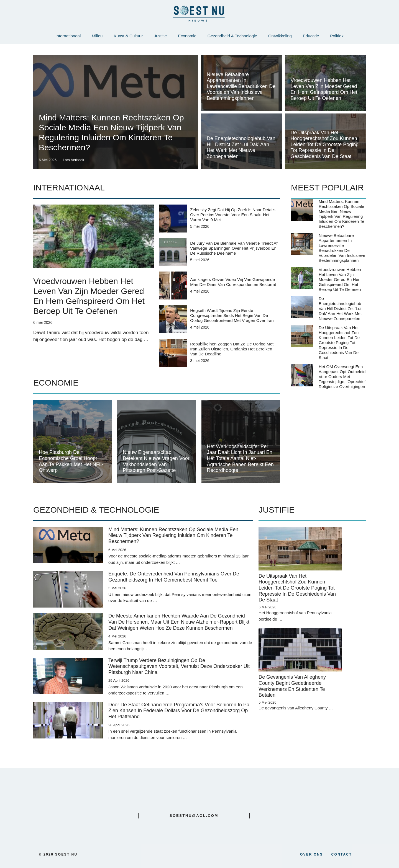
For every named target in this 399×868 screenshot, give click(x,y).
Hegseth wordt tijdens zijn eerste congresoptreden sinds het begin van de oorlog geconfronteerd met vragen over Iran (232, 315)
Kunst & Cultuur (128, 36)
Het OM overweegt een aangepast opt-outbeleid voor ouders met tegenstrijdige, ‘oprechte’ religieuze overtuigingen (342, 377)
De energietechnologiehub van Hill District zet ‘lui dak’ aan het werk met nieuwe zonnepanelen (241, 147)
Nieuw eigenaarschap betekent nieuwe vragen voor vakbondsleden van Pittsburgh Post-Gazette (156, 461)
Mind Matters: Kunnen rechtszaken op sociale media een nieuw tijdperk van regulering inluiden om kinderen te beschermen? (342, 214)
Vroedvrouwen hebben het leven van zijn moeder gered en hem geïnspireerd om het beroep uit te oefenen (324, 89)
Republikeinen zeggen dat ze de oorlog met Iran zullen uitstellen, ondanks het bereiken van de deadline (232, 349)
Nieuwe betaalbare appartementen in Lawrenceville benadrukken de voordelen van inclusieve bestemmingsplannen (241, 86)
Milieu (97, 36)
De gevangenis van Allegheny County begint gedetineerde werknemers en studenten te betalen (292, 686)
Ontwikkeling (280, 36)
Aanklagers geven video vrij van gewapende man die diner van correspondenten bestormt (233, 282)
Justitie (160, 36)
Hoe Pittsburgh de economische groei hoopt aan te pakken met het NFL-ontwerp (71, 461)
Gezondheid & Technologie (232, 36)
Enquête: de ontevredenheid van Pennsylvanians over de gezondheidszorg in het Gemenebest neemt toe (174, 577)
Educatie (311, 36)
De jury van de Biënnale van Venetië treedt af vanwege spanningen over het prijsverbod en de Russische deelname (234, 248)
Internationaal (68, 36)
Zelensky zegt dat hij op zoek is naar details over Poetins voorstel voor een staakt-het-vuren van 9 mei (233, 215)
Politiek (337, 36)
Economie (187, 36)
